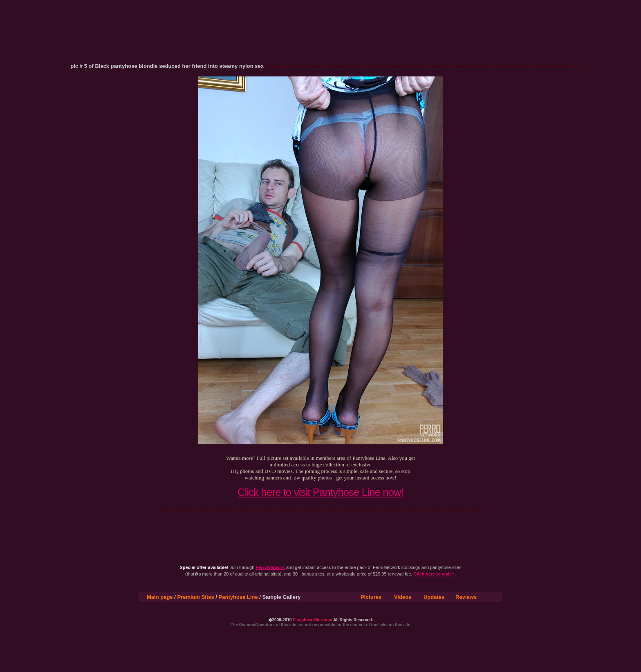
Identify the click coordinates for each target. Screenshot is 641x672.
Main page (160, 597)
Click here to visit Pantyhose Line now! (320, 492)
